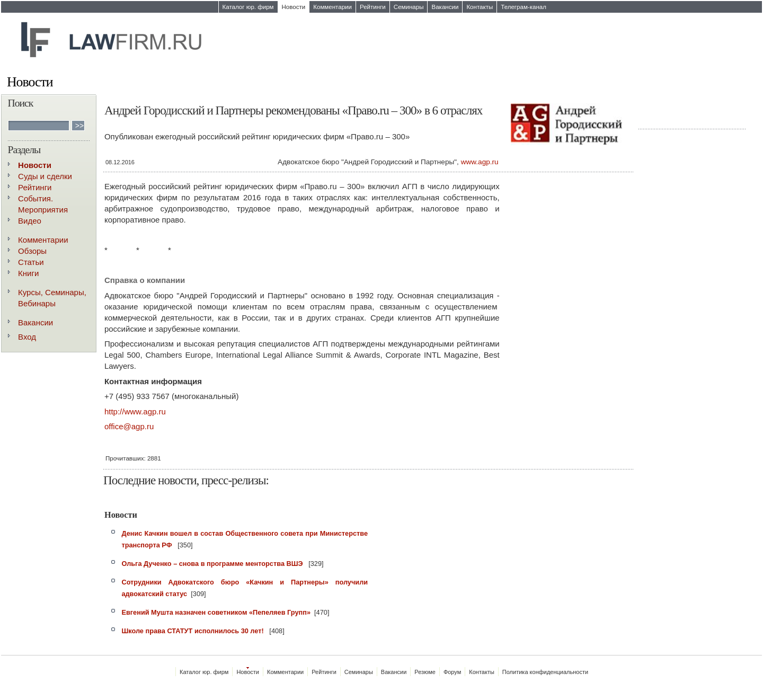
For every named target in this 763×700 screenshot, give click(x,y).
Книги (28, 273)
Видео (30, 221)
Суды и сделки (45, 176)
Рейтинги (373, 7)
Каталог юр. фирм (248, 7)
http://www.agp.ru (135, 411)
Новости (294, 7)
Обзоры (32, 251)
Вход (27, 337)
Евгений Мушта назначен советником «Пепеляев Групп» (216, 612)
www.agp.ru (480, 162)
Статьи (31, 262)
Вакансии (445, 7)
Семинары (409, 7)
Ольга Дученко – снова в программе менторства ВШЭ (213, 564)
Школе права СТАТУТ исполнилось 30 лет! (193, 631)
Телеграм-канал (524, 7)
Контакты (480, 7)
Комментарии (332, 7)
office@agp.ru (129, 426)
